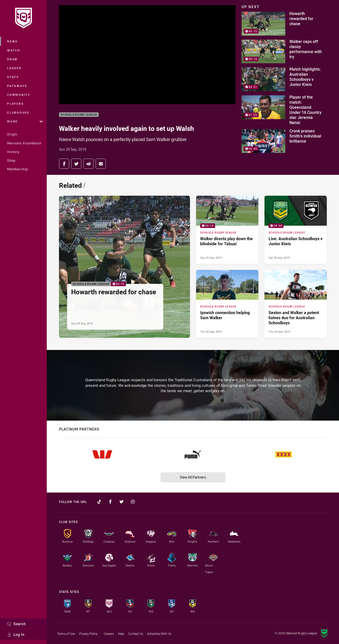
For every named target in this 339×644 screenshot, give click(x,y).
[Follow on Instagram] (133, 502)
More (25, 121)
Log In (16, 634)
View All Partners (193, 477)
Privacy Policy (88, 634)
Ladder (14, 68)
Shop (11, 160)
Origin (12, 134)
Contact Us (136, 634)
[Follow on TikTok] (99, 502)
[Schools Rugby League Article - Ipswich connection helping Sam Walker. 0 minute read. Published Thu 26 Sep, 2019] (227, 304)
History (13, 152)
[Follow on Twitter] (122, 502)
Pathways (17, 86)
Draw (12, 59)
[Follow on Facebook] (110, 502)
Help (121, 634)
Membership (18, 169)
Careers (109, 634)
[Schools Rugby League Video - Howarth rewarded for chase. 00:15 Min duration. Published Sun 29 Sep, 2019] (124, 267)
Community (19, 95)
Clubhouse (18, 112)
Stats (13, 77)
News (12, 41)
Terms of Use (66, 634)
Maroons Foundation (24, 143)
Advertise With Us (159, 634)
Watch (14, 50)
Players (15, 104)
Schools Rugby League (79, 115)
